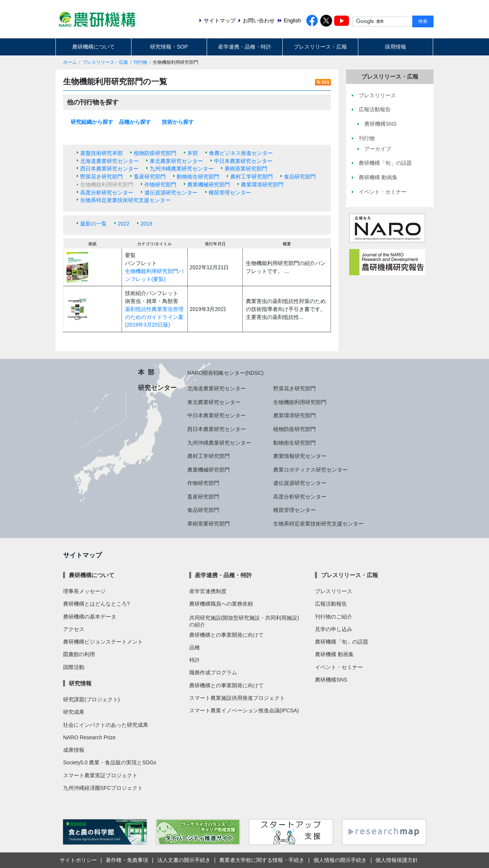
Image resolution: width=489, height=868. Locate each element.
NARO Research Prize (89, 737)
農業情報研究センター (300, 456)
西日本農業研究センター (109, 169)
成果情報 (74, 750)
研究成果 (74, 712)
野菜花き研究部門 (101, 177)
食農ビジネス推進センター (241, 153)
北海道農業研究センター (109, 161)
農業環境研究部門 (262, 185)
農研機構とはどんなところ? (97, 604)
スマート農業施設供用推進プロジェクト (237, 698)
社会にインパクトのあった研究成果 (106, 725)
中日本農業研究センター (243, 161)
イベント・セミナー (339, 667)
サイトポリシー (78, 860)
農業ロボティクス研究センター (310, 470)
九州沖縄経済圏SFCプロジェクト (103, 788)
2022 (124, 224)
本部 (193, 153)
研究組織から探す (92, 122)
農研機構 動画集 (334, 654)
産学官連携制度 (208, 591)
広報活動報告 (331, 604)
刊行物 (140, 62)
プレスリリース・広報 (320, 47)
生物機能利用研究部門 (300, 402)
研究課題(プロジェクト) (91, 699)
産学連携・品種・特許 (245, 47)
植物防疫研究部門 (155, 153)
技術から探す (178, 122)
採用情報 (396, 47)
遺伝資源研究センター (171, 193)
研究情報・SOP (169, 47)
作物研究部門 (160, 185)
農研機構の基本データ (90, 617)
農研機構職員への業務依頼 (221, 604)
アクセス (74, 629)
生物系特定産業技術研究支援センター (125, 200)
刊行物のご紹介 (334, 617)
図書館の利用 (79, 654)
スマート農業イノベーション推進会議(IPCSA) (244, 710)
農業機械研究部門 (209, 185)
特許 (195, 660)
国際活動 (74, 667)
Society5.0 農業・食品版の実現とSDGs (110, 762)
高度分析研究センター (107, 193)
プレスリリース (334, 591)
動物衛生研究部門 (198, 177)
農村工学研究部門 (252, 177)
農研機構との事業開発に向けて (226, 635)
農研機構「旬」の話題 (342, 642)
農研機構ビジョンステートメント (103, 642)
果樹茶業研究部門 (246, 169)
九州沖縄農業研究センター (182, 169)
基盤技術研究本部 (101, 153)
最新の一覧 (93, 224)
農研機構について (93, 47)
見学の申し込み (334, 629)
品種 (195, 647)
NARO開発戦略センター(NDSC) (225, 373)
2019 (146, 224)
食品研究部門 (300, 177)
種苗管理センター (230, 193)
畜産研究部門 (150, 177)
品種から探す (135, 122)
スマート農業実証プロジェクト (100, 775)
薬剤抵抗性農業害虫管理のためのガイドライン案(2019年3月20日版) (154, 317)
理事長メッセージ (84, 591)
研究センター (157, 388)
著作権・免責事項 (127, 860)
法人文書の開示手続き (184, 860)
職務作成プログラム (213, 672)
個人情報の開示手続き (340, 860)
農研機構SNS (331, 680)
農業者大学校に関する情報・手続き (262, 860)
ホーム (70, 62)
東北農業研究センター (176, 161)
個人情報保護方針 (397, 860)
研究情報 (80, 683)
